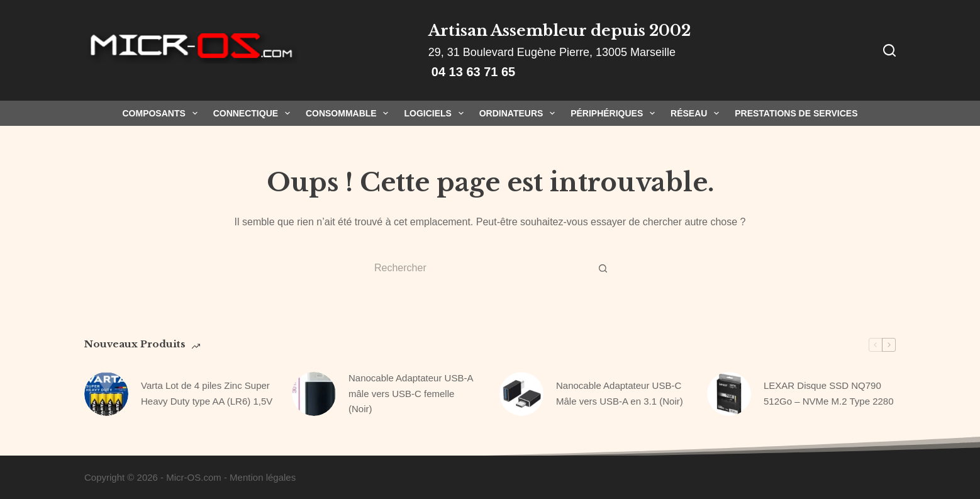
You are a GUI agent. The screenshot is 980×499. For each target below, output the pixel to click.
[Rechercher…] (477, 268)
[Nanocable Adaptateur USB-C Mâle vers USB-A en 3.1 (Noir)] (521, 394)
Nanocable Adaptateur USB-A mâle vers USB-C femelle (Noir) (411, 394)
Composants (162, 113)
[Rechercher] (889, 50)
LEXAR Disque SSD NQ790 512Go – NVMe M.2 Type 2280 (829, 393)
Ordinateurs (520, 113)
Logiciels (436, 113)
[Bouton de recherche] (603, 268)
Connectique (254, 113)
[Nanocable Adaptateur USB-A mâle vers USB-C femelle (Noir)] (314, 394)
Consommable (350, 113)
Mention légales (263, 477)
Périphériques (615, 113)
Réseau (697, 113)
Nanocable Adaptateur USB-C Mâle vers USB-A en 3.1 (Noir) (620, 393)
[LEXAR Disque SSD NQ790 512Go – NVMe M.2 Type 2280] (729, 394)
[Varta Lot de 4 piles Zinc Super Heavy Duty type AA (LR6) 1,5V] (106, 394)
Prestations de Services (796, 113)
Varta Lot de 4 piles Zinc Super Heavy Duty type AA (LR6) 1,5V (207, 393)
